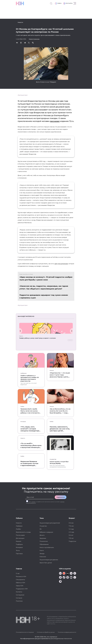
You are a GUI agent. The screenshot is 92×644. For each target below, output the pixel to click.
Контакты (19, 592)
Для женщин (20, 538)
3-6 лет (71, 535)
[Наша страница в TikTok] (64, 578)
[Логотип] (20, 3)
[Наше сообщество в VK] (71, 574)
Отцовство (53, 459)
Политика (19, 601)
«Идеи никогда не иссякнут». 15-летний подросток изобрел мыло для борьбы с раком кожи (46, 278)
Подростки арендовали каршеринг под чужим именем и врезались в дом (44, 296)
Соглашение (20, 595)
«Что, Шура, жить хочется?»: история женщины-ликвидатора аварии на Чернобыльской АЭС (31, 429)
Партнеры (19, 554)
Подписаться (61, 497)
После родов (20, 535)
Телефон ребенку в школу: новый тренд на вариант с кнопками (37, 338)
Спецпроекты (20, 580)
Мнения (52, 370)
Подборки (19, 544)
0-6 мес (71, 523)
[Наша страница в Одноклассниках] (75, 574)
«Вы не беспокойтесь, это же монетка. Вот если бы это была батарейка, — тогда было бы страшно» (60, 411)
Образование (44, 544)
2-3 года (71, 532)
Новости (20, 22)
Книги (42, 551)
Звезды (42, 554)
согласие (33, 502)
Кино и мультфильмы (47, 547)
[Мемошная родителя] (68, 574)
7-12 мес (71, 526)
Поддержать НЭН (22, 589)
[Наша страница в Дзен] (60, 578)
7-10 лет (71, 538)
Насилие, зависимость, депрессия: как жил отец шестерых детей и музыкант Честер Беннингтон (60, 429)
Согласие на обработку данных (46, 632)
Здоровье (43, 538)
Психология (44, 541)
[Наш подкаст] (60, 582)
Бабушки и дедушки (46, 532)
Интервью (23, 422)
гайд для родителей (61, 264)
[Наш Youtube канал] (71, 578)
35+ (41, 529)
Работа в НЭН (20, 583)
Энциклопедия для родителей (50, 523)
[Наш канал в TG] (60, 574)
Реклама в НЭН (21, 577)
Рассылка (68, 3)
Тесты (18, 551)
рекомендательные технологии (61, 639)
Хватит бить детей (46, 563)
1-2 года (71, 529)
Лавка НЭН (20, 586)
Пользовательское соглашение (25, 632)
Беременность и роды (23, 532)
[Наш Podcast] (75, 578)
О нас (18, 573)
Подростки (72, 541)
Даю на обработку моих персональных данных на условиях (45, 502)
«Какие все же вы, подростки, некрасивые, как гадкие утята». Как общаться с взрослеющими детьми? (44, 287)
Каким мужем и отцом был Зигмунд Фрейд (59, 463)
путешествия (23, 95)
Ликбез (22, 407)
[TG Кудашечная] (64, 574)
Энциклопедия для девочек (49, 560)
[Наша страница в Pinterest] (68, 578)
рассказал (55, 121)
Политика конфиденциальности (67, 632)
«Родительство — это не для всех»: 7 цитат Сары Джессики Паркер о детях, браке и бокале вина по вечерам (60, 375)
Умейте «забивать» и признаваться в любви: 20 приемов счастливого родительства (30, 378)
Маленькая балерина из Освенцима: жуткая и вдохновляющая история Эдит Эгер (29, 464)
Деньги (42, 535)
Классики (43, 557)
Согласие (19, 598)
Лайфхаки (23, 373)
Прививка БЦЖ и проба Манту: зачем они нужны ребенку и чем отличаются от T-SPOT (30, 411)
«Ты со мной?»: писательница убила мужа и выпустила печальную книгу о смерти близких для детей (31, 446)
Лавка (58, 3)
